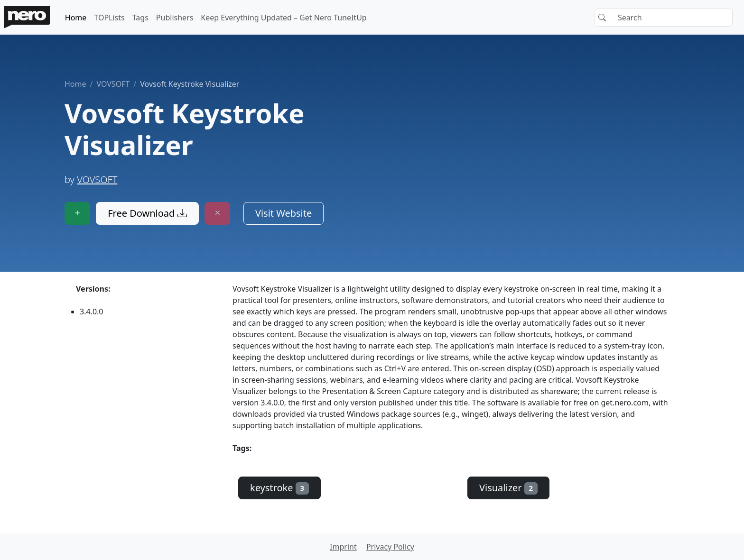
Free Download (147, 213)
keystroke (279, 488)
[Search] (664, 18)
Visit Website (284, 213)
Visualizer (508, 488)
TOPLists (109, 18)
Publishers (175, 18)
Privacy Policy (390, 547)
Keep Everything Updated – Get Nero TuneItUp (284, 18)
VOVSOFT (113, 84)
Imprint (343, 547)
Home (76, 18)
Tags (140, 18)
